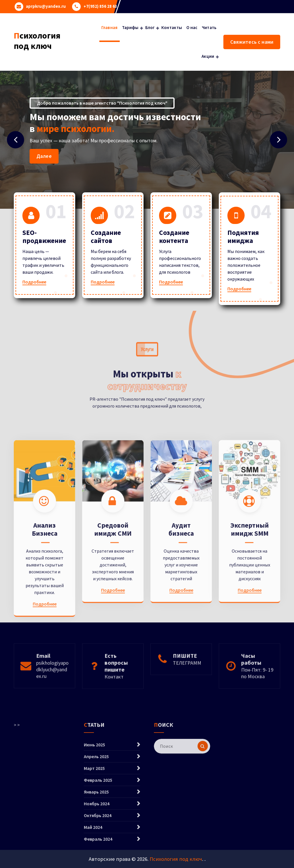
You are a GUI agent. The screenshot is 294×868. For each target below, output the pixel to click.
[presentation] (16, 140)
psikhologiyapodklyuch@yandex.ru (52, 693)
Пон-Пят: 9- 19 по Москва (257, 697)
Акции (208, 56)
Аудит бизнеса (181, 623)
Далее (44, 156)
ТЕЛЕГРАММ (187, 687)
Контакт (114, 701)
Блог (150, 27)
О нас (192, 27)
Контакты (172, 27)
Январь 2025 (96, 857)
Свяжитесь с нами (252, 42)
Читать (209, 27)
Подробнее (34, 282)
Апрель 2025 (96, 822)
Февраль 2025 (98, 845)
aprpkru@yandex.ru (46, 6)
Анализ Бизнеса (45, 623)
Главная (110, 27)
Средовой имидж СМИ (113, 623)
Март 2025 (94, 833)
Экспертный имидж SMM (249, 623)
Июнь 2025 (94, 810)
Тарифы (130, 27)
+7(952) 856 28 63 (100, 6)
